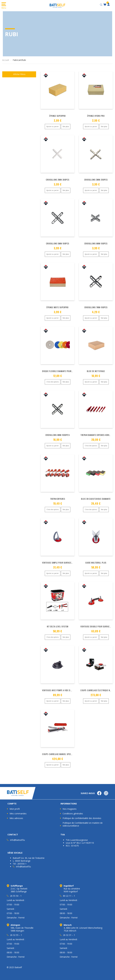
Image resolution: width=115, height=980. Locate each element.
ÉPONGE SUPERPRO (57, 116)
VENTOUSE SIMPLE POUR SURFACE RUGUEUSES (62, 563)
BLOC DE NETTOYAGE (96, 371)
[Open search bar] (102, 4)
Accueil (6, 60)
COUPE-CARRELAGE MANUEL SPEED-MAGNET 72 (62, 754)
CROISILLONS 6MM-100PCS (96, 243)
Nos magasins (70, 809)
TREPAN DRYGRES (57, 499)
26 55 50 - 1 (16, 896)
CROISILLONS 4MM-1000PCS (58, 435)
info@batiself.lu (17, 840)
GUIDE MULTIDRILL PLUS (96, 563)
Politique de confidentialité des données (82, 818)
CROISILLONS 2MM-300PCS (58, 180)
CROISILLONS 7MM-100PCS (96, 307)
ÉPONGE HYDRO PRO (96, 116)
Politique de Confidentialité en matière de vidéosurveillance (83, 824)
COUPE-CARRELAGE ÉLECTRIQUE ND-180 (98, 690)
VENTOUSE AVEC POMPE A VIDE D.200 (58, 690)
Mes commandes (18, 814)
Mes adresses (16, 818)
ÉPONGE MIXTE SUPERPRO (57, 307)
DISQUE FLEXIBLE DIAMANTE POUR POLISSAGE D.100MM (66, 371)
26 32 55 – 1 (16, 935)
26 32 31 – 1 (69, 935)
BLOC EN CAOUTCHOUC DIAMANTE (96, 499)
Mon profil (15, 809)
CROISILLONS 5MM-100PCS (58, 243)
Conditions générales (73, 814)
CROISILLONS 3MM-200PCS (96, 180)
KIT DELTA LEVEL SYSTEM (58, 626)
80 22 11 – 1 (69, 896)
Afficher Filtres (19, 74)
